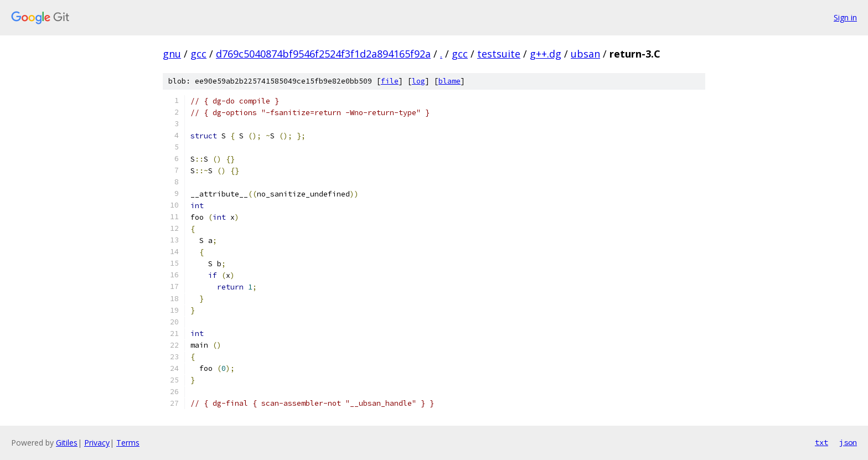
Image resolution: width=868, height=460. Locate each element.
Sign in (845, 17)
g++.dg (546, 54)
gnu (172, 54)
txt (821, 442)
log (418, 81)
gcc (198, 54)
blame (449, 81)
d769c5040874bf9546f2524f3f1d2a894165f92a (323, 54)
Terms (128, 443)
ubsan (585, 54)
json (848, 442)
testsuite (499, 54)
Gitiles (67, 443)
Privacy (97, 443)
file (390, 81)
